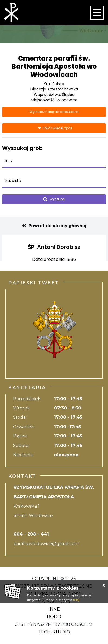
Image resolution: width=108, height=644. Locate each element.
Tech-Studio (54, 632)
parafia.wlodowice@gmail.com (46, 544)
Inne (54, 609)
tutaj (76, 600)
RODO (54, 617)
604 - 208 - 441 (31, 534)
